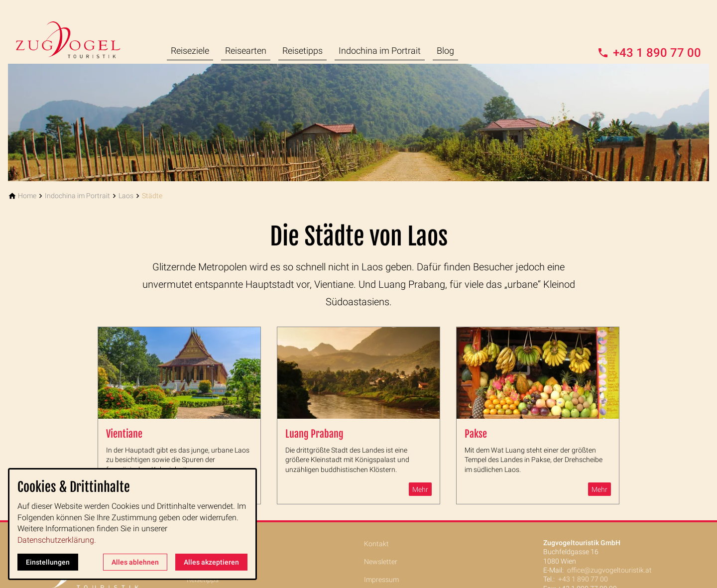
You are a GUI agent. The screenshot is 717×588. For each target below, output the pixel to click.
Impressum (381, 580)
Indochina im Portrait (380, 51)
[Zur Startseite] (76, 32)
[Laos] (126, 196)
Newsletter (381, 562)
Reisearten (246, 51)
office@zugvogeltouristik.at (609, 570)
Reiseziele (190, 51)
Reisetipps (302, 51)
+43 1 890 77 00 (583, 579)
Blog (445, 51)
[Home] (27, 196)
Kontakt (376, 544)
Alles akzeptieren (211, 562)
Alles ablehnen (135, 562)
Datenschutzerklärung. (57, 540)
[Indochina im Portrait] (77, 196)
